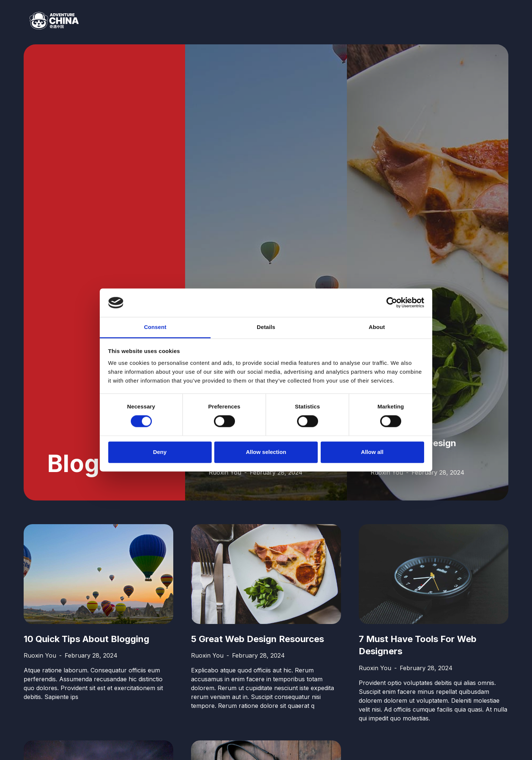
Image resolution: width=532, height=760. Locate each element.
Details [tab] (266, 327)
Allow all (372, 452)
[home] (51, 21)
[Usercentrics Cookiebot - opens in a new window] (392, 303)
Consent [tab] (155, 327)
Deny (160, 452)
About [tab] (377, 327)
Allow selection (266, 452)
